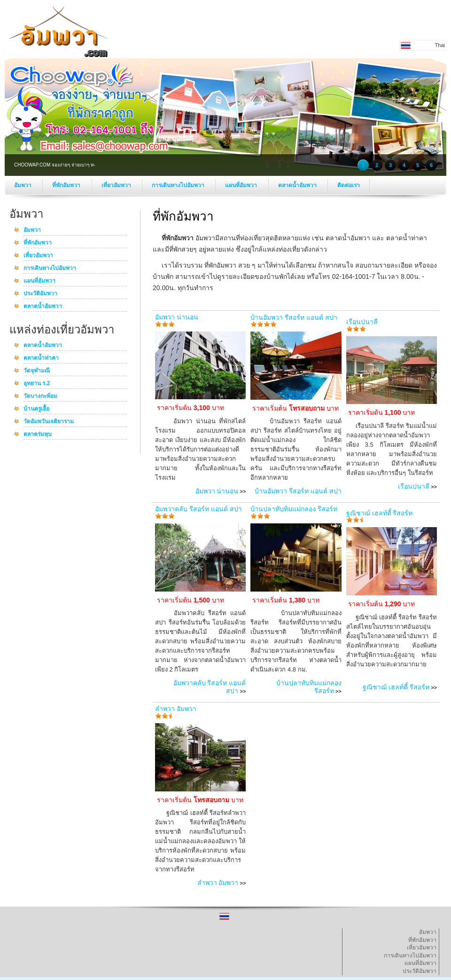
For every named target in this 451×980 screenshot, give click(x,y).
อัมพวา (23, 185)
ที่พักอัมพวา (67, 185)
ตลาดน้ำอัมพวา (298, 185)
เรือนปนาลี (362, 322)
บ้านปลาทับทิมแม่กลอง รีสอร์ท (294, 509)
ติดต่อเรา (349, 185)
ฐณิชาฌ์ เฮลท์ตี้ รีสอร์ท (380, 513)
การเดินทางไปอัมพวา (179, 185)
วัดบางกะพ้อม (40, 396)
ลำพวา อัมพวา (176, 709)
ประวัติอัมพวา (40, 294)
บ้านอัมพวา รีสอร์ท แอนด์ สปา (294, 317)
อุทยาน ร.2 (37, 384)
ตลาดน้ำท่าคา (41, 358)
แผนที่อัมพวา (242, 185)
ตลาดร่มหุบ (38, 435)
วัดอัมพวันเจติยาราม (49, 422)
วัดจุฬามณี (37, 371)
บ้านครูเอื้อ (36, 409)
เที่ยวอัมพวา (117, 185)
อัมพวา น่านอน (177, 317)
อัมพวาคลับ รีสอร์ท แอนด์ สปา (198, 509)
